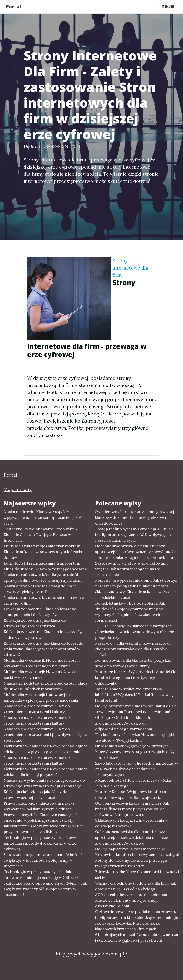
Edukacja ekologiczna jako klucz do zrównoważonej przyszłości (36, 795)
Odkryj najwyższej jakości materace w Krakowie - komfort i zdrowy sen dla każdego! (137, 852)
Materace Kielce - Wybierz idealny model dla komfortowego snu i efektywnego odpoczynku (136, 677)
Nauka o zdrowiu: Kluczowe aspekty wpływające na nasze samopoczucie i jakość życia (44, 517)
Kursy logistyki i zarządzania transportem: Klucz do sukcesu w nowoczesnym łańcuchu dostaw (43, 552)
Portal (13, 7)
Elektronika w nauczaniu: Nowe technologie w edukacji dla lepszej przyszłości (45, 772)
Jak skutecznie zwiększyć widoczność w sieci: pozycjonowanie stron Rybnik (45, 829)
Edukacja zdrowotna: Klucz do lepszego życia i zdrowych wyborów (45, 635)
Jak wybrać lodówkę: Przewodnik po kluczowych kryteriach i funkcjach (128, 926)
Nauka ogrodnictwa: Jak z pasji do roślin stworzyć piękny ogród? (40, 589)
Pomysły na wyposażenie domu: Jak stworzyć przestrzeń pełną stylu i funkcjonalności (136, 583)
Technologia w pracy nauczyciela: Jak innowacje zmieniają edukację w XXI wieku (42, 875)
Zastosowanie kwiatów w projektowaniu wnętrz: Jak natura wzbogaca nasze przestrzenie (132, 569)
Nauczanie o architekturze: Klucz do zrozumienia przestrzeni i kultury (37, 709)
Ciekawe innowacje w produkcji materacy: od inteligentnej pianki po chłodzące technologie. (137, 915)
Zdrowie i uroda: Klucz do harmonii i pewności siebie (137, 875)
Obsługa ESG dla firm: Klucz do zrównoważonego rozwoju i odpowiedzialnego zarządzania (124, 723)
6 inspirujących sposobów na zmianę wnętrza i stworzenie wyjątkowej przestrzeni (137, 937)
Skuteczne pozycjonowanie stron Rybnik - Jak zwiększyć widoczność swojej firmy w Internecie (45, 860)
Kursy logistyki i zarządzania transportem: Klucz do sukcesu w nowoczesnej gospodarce (45, 566)
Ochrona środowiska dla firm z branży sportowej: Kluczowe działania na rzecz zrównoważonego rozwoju (132, 837)
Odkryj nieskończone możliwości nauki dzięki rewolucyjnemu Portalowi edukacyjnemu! (136, 709)
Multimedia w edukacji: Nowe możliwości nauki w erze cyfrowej (41, 675)
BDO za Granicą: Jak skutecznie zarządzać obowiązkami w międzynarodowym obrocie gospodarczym (135, 632)
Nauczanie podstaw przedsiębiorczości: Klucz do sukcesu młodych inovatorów (46, 686)
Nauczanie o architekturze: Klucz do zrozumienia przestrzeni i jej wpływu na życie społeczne (45, 735)
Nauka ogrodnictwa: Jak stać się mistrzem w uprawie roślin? (44, 600)
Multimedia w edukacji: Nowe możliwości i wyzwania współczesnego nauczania (42, 663)
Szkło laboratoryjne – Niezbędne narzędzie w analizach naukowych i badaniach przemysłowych (137, 769)
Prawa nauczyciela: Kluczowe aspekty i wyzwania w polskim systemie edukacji (39, 806)
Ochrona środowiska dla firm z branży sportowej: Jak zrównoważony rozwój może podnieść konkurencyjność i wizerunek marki (136, 552)
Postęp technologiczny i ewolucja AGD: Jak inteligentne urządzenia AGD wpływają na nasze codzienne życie (134, 535)
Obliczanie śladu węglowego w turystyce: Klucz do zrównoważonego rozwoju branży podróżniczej (135, 752)
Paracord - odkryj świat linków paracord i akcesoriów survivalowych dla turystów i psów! (133, 649)
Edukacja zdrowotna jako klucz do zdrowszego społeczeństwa (35, 623)
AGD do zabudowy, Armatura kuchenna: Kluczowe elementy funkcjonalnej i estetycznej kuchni (131, 900)
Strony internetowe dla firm (130, 268)
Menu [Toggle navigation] (168, 7)
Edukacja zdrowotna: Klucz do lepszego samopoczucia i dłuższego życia (40, 612)
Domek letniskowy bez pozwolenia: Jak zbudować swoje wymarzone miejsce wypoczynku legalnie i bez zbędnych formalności (130, 612)
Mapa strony (18, 489)
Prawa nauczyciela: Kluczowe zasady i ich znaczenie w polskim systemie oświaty (41, 817)
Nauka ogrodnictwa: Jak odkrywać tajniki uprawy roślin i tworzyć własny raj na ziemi (43, 577)
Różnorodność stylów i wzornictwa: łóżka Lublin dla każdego (133, 783)
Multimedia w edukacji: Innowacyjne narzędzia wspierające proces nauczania (41, 697)
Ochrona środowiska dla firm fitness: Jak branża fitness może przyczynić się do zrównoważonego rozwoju (132, 809)
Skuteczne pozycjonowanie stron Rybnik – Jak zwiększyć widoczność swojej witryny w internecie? (45, 889)
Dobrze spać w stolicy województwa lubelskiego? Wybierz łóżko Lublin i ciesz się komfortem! (134, 695)
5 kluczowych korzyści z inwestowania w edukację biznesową (132, 823)
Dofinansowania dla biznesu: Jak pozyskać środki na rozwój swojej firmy (133, 663)
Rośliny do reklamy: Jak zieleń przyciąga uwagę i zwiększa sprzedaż (131, 863)
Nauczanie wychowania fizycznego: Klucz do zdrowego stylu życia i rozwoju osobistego (44, 783)
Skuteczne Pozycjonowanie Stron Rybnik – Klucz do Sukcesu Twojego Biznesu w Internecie (42, 535)
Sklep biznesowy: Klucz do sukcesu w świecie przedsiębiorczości (135, 595)
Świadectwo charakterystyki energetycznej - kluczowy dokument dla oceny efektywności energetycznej (136, 517)
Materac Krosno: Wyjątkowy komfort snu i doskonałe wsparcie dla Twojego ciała (134, 795)
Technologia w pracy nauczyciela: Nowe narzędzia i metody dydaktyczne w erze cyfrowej (40, 843)
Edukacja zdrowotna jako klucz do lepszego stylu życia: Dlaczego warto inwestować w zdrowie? (43, 649)
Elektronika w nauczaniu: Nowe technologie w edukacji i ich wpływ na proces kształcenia (45, 749)
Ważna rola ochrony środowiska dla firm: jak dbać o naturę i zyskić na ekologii (135, 886)
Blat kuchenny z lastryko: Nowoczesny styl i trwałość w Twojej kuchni (135, 737)
